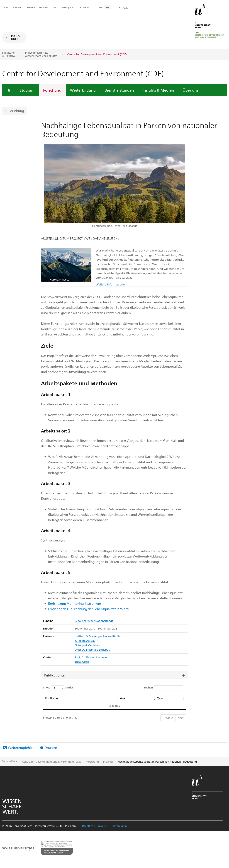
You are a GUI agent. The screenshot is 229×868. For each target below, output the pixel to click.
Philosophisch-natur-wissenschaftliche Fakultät (41, 54)
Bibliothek (18, 7)
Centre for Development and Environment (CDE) (52, 762)
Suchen (164, 688)
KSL (54, 7)
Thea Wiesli (82, 662)
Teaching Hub (67, 7)
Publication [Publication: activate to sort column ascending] (52, 698)
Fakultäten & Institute (9, 54)
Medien (31, 7)
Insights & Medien (158, 90)
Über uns (190, 90)
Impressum (120, 826)
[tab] (114, 675)
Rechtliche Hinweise (94, 826)
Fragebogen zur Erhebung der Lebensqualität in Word (88, 609)
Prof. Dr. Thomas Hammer (91, 657)
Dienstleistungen (119, 90)
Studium (27, 90)
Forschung (52, 90)
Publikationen (55, 675)
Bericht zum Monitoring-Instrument (75, 603)
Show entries (58, 688)
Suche (126, 8)
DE (108, 7)
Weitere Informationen (111, 284)
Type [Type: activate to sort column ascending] (160, 698)
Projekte (108, 762)
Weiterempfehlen (21, 748)
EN (100, 7)
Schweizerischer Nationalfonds (94, 621)
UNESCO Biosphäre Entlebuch (93, 650)
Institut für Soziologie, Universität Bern (99, 636)
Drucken (51, 748)
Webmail (44, 7)
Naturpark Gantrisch (87, 645)
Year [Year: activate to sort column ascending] (122, 698)
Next (181, 718)
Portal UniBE (16, 37)
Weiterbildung (83, 90)
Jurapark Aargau (85, 641)
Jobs (6, 7)
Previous (168, 718)
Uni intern (84, 7)
